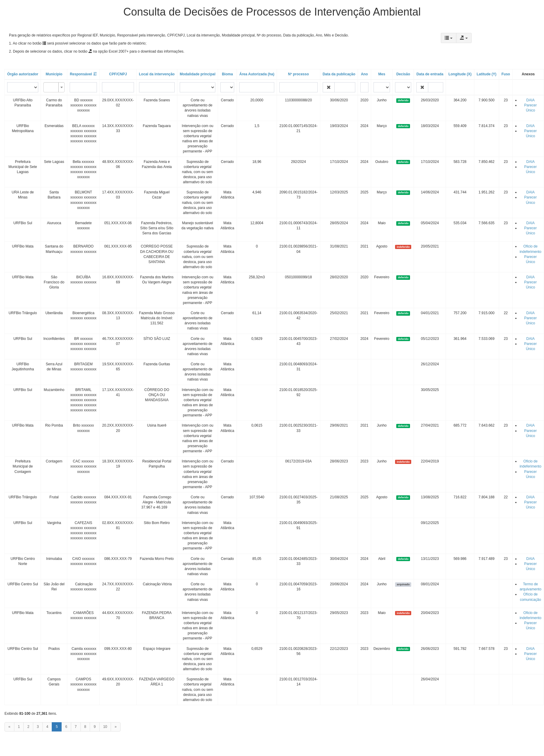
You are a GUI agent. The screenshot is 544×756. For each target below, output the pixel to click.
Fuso (506, 74)
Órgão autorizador (23, 74)
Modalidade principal (198, 74)
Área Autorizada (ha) (257, 74)
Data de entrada (430, 74)
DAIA (531, 100)
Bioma (227, 74)
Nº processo (298, 74)
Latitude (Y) (487, 74)
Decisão (403, 74)
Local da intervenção (157, 74)
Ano (364, 74)
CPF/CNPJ (118, 74)
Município (54, 74)
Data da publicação (339, 74)
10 (105, 727)
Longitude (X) (460, 74)
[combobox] (54, 87)
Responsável (81, 74)
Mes (382, 74)
